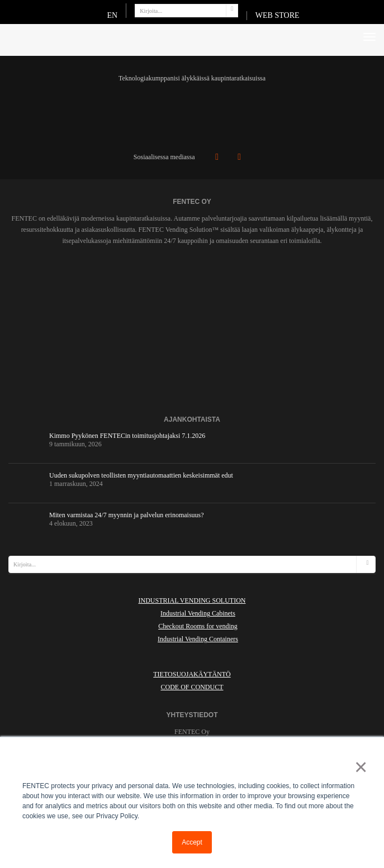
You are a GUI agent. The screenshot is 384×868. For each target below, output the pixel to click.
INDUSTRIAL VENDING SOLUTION (192, 600)
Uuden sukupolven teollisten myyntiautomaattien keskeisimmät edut (141, 475)
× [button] (359, 767)
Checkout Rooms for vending (198, 626)
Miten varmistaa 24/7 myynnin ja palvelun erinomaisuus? (127, 515)
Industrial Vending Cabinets (198, 613)
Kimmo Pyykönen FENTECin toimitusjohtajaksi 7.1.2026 (127, 436)
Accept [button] (192, 842)
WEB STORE (278, 15)
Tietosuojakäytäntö (192, 674)
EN (112, 15)
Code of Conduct (192, 687)
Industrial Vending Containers (198, 639)
